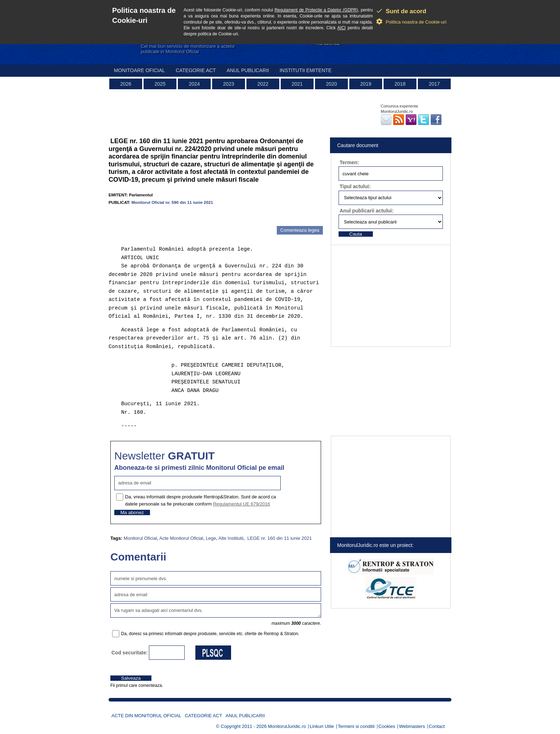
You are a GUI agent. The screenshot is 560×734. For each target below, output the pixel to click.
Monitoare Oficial (139, 70)
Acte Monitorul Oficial (181, 538)
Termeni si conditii (356, 726)
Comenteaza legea (300, 230)
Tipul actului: (355, 186)
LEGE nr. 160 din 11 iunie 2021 (279, 538)
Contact (437, 726)
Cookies (387, 726)
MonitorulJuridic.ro (287, 726)
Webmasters (412, 726)
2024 (194, 84)
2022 (263, 84)
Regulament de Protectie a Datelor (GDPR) (316, 10)
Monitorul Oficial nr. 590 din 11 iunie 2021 (172, 202)
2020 (331, 84)
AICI (342, 28)
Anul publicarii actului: (367, 211)
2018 (400, 84)
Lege (211, 538)
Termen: (349, 162)
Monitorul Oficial (140, 538)
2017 (434, 84)
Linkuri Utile (322, 726)
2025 (160, 84)
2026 (126, 84)
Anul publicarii (248, 70)
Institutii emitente (306, 70)
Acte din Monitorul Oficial (146, 716)
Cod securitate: (130, 653)
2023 (228, 84)
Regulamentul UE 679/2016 (241, 504)
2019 (366, 84)
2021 (297, 84)
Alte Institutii (231, 538)
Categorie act (196, 70)
